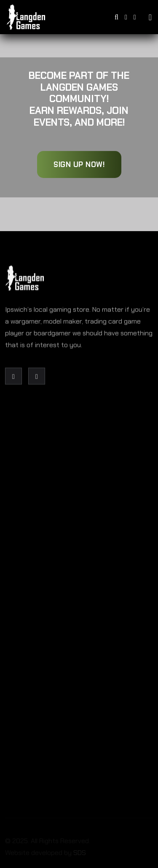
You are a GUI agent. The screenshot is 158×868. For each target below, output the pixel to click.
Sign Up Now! (79, 164)
